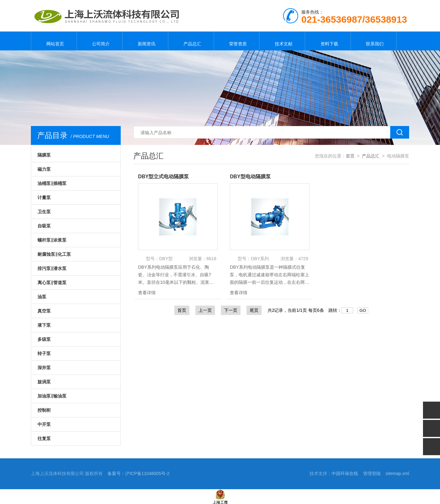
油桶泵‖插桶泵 (52, 183)
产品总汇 (191, 41)
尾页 (254, 310)
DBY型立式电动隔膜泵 (164, 177)
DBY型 (166, 259)
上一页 (205, 310)
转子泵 (44, 353)
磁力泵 (44, 169)
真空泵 (44, 311)
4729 (303, 259)
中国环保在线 (345, 473)
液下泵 (44, 325)
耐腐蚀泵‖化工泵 (54, 254)
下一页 (231, 310)
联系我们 (373, 41)
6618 (211, 259)
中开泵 (44, 424)
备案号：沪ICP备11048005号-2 (138, 473)
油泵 (42, 297)
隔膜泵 (44, 155)
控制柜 (44, 410)
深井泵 (44, 368)
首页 (350, 156)
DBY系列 (260, 259)
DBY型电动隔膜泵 (250, 177)
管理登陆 (372, 473)
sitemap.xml (397, 473)
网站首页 (54, 41)
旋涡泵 (44, 382)
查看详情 (147, 293)
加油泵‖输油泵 (52, 396)
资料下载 (328, 41)
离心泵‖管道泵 (52, 283)
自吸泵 (44, 226)
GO (363, 310)
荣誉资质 (236, 41)
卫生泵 (44, 212)
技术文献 (282, 41)
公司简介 (100, 41)
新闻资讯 (145, 41)
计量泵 (44, 198)
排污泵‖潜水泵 (52, 268)
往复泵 (44, 438)
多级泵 (44, 339)
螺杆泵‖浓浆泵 (52, 240)
